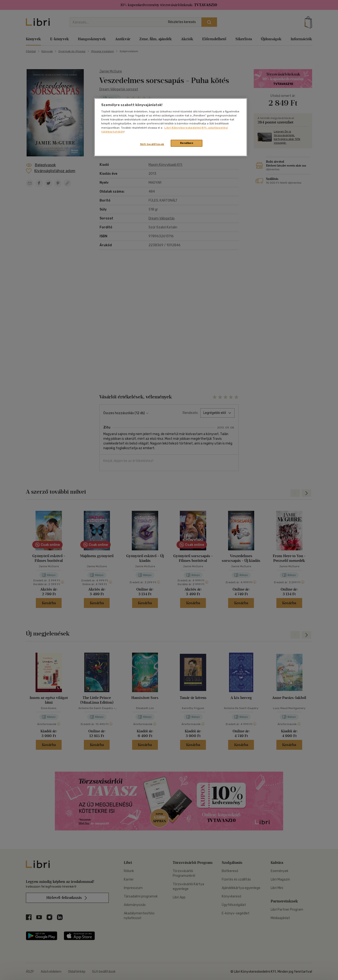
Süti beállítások (152, 144)
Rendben (187, 143)
